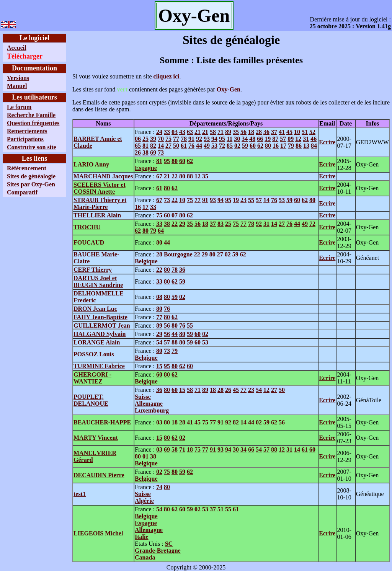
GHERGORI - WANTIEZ (92, 378)
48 (252, 139)
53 (214, 146)
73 (161, 153)
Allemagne (149, 404)
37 (274, 132)
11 (229, 139)
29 (182, 224)
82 (153, 146)
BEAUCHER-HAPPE (102, 422)
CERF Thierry (93, 270)
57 (283, 139)
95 (222, 139)
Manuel (17, 86)
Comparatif (22, 192)
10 (297, 132)
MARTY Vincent (96, 438)
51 (305, 132)
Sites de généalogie (31, 176)
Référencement (27, 168)
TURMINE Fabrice (99, 366)
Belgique (146, 261)
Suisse (143, 397)
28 (259, 132)
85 (230, 146)
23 (243, 200)
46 (314, 139)
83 (220, 224)
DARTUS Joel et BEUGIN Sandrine (98, 281)
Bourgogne (178, 254)
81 (145, 146)
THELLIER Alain (97, 215)
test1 (80, 494)
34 (245, 139)
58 (213, 132)
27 (168, 146)
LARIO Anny (91, 164)
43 (182, 132)
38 (145, 153)
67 (159, 176)
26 (138, 153)
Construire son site (32, 147)
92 (199, 139)
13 (306, 146)
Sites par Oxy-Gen (31, 184)
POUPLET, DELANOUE (91, 400)
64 (161, 231)
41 (282, 132)
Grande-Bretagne (158, 551)
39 (153, 139)
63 (190, 132)
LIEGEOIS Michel (98, 533)
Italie (142, 537)
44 (199, 146)
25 (145, 139)
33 (167, 132)
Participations (25, 139)
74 (159, 487)
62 (260, 146)
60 (253, 146)
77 (176, 139)
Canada (145, 557)
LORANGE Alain (97, 342)
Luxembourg (152, 410)
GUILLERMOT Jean (102, 325)
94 (214, 139)
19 (268, 139)
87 (275, 139)
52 (312, 132)
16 (276, 146)
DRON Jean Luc (95, 309)
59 (245, 146)
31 (306, 139)
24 (159, 132)
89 (228, 132)
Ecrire (327, 142)
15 (159, 366)
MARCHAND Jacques (103, 176)
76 (191, 146)
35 (236, 132)
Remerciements (27, 131)
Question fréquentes (33, 123)
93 (207, 139)
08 (159, 297)
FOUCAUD (89, 242)
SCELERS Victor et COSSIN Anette (100, 188)
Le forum (19, 107)
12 (298, 139)
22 (175, 176)
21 (198, 132)
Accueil (17, 48)
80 (268, 146)
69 (153, 153)
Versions (18, 78)
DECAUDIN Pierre (99, 475)
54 (159, 342)
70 (161, 139)
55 (251, 200)
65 (138, 146)
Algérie (144, 501)
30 (237, 139)
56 (243, 132)
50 (176, 146)
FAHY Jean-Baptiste (100, 317)
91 (191, 139)
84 (314, 146)
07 (175, 215)
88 (190, 176)
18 (251, 132)
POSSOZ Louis (94, 354)
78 (184, 139)
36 (266, 132)
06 (138, 139)
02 (237, 146)
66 (260, 139)
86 (299, 146)
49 (207, 146)
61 (184, 146)
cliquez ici (167, 76)
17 (283, 146)
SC (169, 544)
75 (168, 139)
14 (161, 146)
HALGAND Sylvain (100, 334)
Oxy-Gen (229, 89)
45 (289, 132)
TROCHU (87, 227)
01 (145, 456)
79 (291, 146)
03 (175, 132)
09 (291, 139)
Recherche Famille (31, 115)
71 (220, 132)
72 (222, 146)
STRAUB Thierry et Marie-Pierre (100, 203)
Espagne (146, 168)
